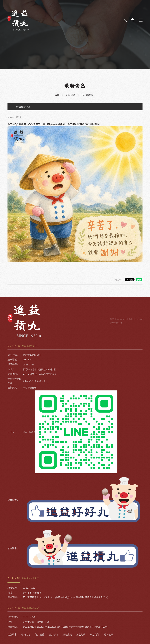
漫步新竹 (53, 634)
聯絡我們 (95, 634)
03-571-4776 (29, 617)
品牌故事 (12, 634)
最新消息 (71, 95)
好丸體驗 (40, 634)
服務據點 (67, 634)
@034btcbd (70, 432)
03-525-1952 (29, 588)
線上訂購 (81, 634)
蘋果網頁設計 (116, 323)
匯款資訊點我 (30, 388)
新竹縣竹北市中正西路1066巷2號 (40, 369)
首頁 (57, 95)
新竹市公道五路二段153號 (36, 622)
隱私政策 (108, 634)
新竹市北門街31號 (32, 593)
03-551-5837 (29, 364)
